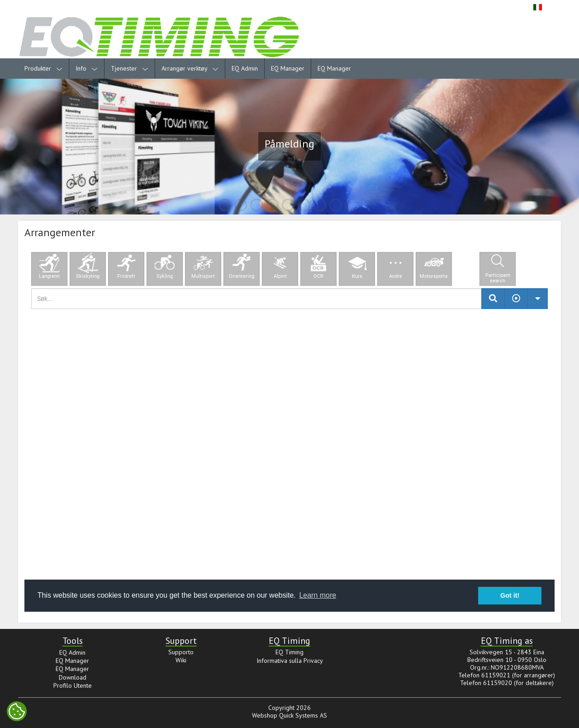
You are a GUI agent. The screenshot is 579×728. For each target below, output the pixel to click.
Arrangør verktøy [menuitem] (190, 68)
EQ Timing (289, 652)
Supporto (181, 652)
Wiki (181, 660)
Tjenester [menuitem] (130, 68)
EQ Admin (245, 68)
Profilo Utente (73, 685)
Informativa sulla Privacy (290, 661)
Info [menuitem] (87, 68)
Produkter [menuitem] (43, 68)
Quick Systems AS (303, 715)
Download (73, 677)
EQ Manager (288, 68)
